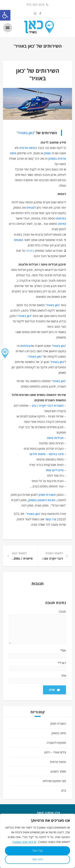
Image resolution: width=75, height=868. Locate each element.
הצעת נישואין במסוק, (41, 500)
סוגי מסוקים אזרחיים (54, 781)
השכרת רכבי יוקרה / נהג (48, 405)
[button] (5, 15)
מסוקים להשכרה (56, 743)
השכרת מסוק (47, 495)
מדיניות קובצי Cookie (24, 842)
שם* (63, 650)
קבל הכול (37, 851)
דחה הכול (38, 859)
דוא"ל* (62, 663)
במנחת (30, 251)
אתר (63, 675)
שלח (54, 690)
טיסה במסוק (59, 733)
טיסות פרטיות (58, 762)
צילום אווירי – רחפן (55, 752)
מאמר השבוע (58, 771)
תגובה (62, 611)
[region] (37, 841)
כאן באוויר (26, 133)
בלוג (63, 790)
